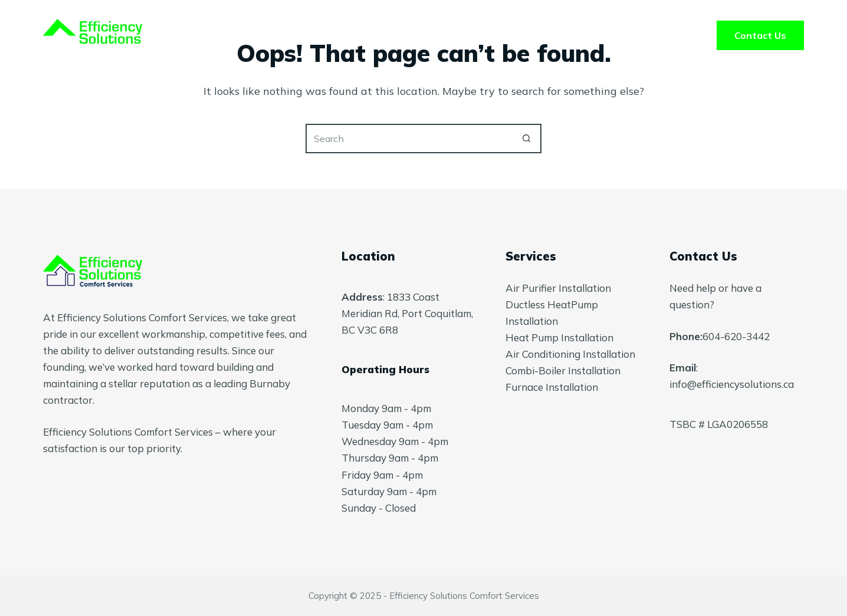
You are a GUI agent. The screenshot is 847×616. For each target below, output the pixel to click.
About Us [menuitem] (433, 35)
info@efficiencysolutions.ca (732, 384)
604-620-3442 (736, 336)
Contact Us (760, 35)
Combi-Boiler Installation (563, 370)
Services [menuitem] (351, 35)
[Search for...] (409, 139)
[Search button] (527, 139)
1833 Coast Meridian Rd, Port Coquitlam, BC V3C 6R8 (407, 313)
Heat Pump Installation (559, 337)
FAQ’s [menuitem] (507, 35)
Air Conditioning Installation (570, 354)
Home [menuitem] (278, 35)
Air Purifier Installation (558, 288)
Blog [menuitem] (570, 35)
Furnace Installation (552, 387)
